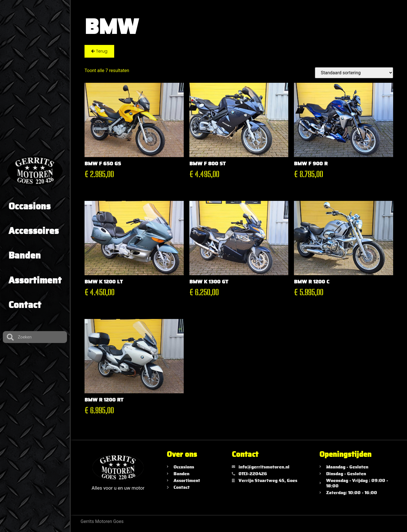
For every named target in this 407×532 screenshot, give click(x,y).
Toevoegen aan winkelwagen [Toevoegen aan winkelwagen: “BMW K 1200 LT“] (88, 306)
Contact (25, 305)
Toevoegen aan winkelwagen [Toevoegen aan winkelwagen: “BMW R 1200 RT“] (88, 424)
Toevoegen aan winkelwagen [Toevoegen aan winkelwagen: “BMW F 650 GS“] (88, 187)
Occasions (30, 206)
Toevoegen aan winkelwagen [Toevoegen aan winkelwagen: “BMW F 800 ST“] (193, 187)
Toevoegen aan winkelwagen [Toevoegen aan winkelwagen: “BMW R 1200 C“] (297, 306)
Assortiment (35, 280)
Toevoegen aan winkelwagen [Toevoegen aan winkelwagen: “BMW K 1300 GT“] (193, 306)
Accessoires (34, 231)
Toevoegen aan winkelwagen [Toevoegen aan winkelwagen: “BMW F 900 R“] (297, 187)
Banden (25, 255)
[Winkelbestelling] (354, 73)
